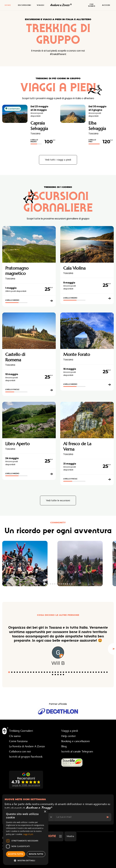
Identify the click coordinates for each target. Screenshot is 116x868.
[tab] (44, 584)
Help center (69, 736)
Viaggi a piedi (70, 731)
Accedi (106, 5)
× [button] (45, 812)
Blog (64, 746)
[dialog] (26, 837)
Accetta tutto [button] (16, 854)
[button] (26, 860)
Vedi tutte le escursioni (58, 500)
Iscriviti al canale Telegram (77, 751)
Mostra (70, 836)
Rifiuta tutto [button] (36, 854)
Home (8, 5)
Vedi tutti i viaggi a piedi (58, 160)
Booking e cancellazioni (75, 741)
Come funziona (18, 741)
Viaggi (41, 5)
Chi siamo (92, 5)
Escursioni (25, 5)
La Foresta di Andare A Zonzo (27, 746)
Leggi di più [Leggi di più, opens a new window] (28, 834)
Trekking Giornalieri (21, 731)
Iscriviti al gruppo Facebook (26, 757)
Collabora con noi (20, 751)
